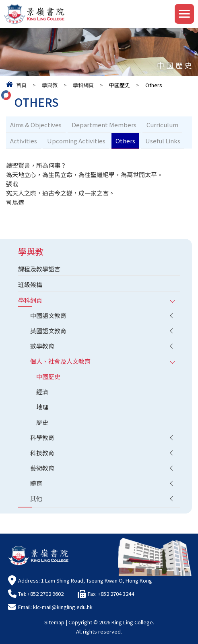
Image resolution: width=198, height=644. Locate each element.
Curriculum (162, 125)
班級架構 (30, 284)
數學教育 (42, 346)
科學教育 (42, 437)
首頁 (21, 85)
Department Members (104, 125)
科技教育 (42, 453)
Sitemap (54, 622)
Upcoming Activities (76, 141)
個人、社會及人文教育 (60, 361)
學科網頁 (83, 85)
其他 (36, 498)
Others (125, 141)
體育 (36, 483)
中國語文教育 (48, 315)
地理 (42, 407)
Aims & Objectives (36, 125)
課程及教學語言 (39, 269)
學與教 (50, 85)
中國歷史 (48, 376)
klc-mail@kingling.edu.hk (63, 607)
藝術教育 (42, 468)
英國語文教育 (48, 331)
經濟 (42, 392)
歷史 (42, 422)
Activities (24, 141)
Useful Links (163, 141)
